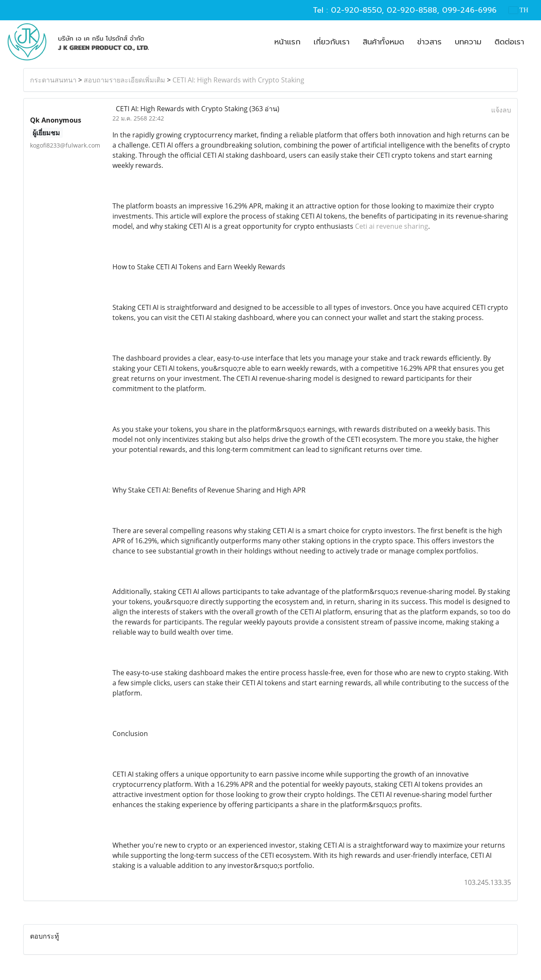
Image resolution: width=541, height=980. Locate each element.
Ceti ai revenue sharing (392, 226)
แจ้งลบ (501, 110)
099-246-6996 (469, 10)
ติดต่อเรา (509, 42)
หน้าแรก (287, 42)
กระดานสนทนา (53, 80)
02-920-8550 (356, 10)
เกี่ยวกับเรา (332, 42)
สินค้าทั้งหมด (383, 42)
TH (519, 10)
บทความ (468, 42)
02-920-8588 (412, 10)
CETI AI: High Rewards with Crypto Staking (238, 80)
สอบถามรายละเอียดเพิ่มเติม (124, 80)
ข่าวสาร (429, 42)
